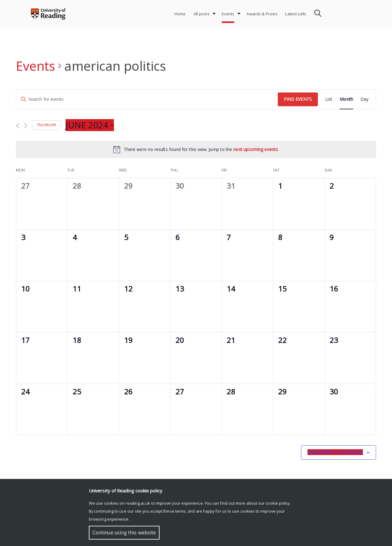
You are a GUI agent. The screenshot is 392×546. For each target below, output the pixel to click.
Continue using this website (124, 533)
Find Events (298, 99)
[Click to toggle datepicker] (90, 125)
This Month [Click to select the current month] (46, 125)
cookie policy (277, 503)
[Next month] (26, 126)
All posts (202, 14)
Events (228, 14)
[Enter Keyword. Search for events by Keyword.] (147, 99)
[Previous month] (18, 126)
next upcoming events (256, 149)
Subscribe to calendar (335, 452)
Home (180, 14)
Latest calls (296, 14)
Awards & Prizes (262, 14)
